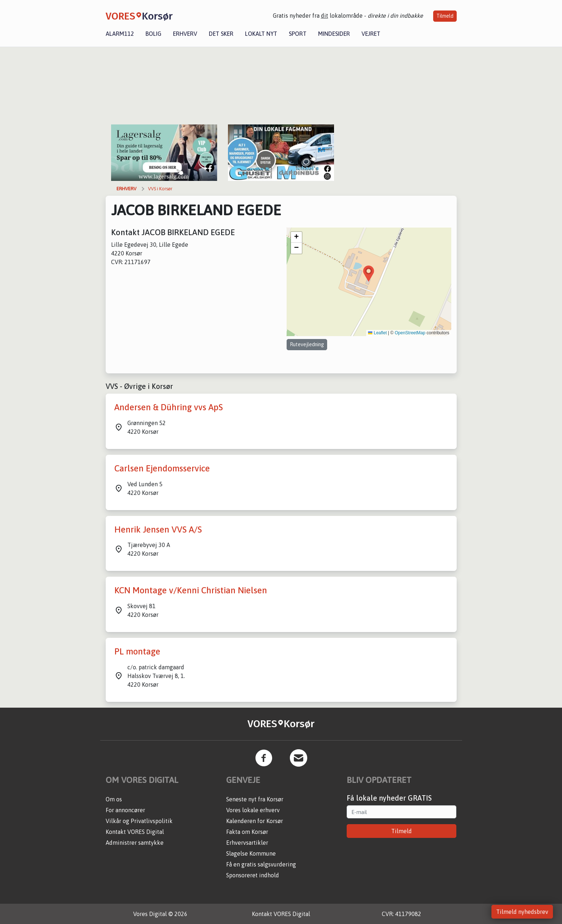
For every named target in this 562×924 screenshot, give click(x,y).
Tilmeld (445, 16)
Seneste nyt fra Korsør (255, 799)
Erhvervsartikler (247, 843)
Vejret (371, 34)
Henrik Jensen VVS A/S (158, 529)
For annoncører (125, 810)
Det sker (221, 34)
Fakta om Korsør (247, 832)
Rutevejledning (307, 344)
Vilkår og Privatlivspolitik (139, 821)
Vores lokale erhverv (253, 810)
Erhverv (185, 34)
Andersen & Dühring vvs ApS (169, 407)
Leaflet (377, 333)
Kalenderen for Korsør (255, 821)
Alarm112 (120, 34)
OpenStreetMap (410, 333)
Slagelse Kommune (251, 853)
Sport (298, 34)
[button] (369, 274)
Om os (114, 799)
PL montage (137, 651)
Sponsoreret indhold (253, 875)
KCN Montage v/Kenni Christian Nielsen (191, 590)
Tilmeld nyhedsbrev (522, 912)
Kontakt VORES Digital (135, 832)
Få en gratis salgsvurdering (261, 864)
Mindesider (334, 34)
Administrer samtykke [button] (135, 843)
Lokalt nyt (261, 34)
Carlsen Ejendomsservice (162, 468)
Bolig (153, 34)
